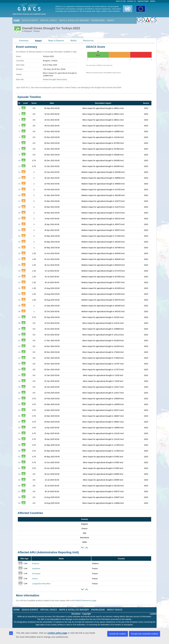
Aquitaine (36, 569)
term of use (121, 1)
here (111, 65)
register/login (143, 1)
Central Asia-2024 (114, 87)
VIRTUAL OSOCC (49, 20)
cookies (153, 614)
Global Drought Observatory (55, 79)
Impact (38, 41)
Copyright (87, 614)
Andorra (36, 563)
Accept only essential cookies (145, 634)
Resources (88, 41)
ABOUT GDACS (115, 610)
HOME (17, 20)
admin (153, 1)
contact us (132, 1)
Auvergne (36, 574)
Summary (24, 41)
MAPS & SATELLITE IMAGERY (74, 20)
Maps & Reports (56, 41)
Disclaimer (76, 614)
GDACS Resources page (86, 601)
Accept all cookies (118, 634)
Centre (35, 579)
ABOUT (111, 20)
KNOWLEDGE (98, 20)
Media (73, 41)
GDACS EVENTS (30, 20)
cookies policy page (57, 633)
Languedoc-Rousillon (41, 584)
